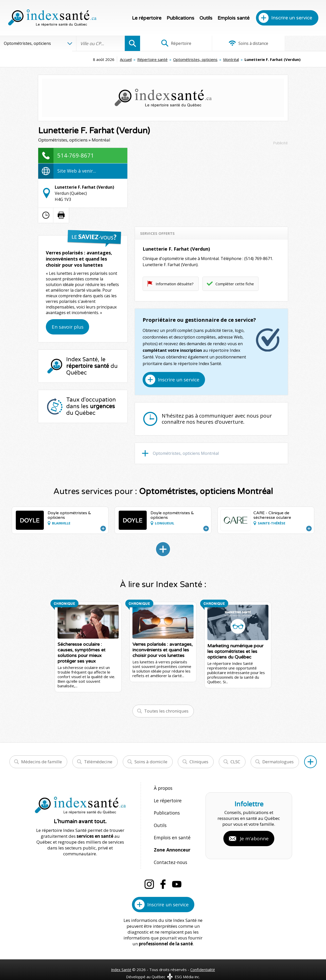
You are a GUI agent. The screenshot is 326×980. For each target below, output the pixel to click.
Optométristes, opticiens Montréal (186, 453)
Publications (180, 18)
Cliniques (199, 762)
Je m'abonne (254, 834)
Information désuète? (175, 284)
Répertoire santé (119, 59)
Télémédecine (98, 762)
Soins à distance (233, 43)
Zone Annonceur (172, 843)
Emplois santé (234, 18)
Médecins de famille (42, 762)
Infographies (295, 43)
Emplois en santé (171, 832)
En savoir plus (68, 327)
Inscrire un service (292, 18)
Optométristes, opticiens (162, 59)
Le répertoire (147, 18)
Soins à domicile (151, 762)
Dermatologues (278, 762)
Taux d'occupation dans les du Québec (91, 406)
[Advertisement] (211, 184)
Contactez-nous (169, 854)
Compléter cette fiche (235, 284)
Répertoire (171, 43)
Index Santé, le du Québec (92, 366)
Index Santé (121, 960)
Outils (206, 18)
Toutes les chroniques (166, 711)
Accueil (92, 59)
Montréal (197, 59)
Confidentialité (203, 960)
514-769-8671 (76, 155)
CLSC (235, 762)
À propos (163, 788)
